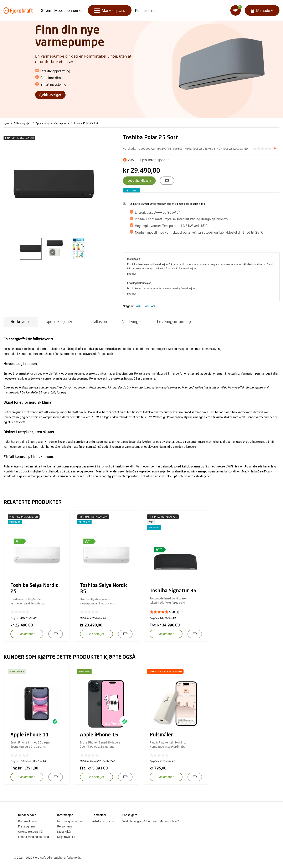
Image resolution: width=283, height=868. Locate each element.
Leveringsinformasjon (176, 322)
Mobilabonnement (70, 10)
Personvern (65, 826)
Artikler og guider (103, 821)
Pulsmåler (161, 735)
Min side (263, 10)
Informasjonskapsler (71, 821)
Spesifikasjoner (59, 322)
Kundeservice (146, 10)
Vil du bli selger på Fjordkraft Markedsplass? (151, 821)
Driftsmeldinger (28, 821)
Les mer (132, 274)
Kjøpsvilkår (64, 832)
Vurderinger (132, 322)
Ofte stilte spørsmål (31, 832)
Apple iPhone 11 (30, 735)
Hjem (7, 123)
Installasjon (97, 322)
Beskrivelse (21, 322)
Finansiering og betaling (34, 837)
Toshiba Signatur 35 (173, 591)
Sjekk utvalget (50, 95)
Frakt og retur (27, 826)
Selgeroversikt (66, 837)
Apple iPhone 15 (99, 735)
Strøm (46, 10)
